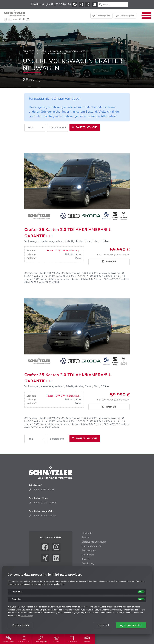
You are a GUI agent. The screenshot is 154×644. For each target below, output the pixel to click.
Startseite (87, 533)
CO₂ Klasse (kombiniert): (72, 273)
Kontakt (57, 639)
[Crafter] (84, 51)
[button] (35, 128)
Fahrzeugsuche (8, 639)
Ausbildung (88, 563)
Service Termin (72, 639)
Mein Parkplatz (125, 16)
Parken (109, 262)
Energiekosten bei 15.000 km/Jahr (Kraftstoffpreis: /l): (59, 276)
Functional (17, 592)
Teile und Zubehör (91, 546)
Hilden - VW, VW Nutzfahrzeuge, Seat (66, 251)
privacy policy (27, 616)
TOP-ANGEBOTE (24, 639)
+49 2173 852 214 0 (42, 516)
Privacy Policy (20, 625)
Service (85, 537)
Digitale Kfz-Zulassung (94, 542)
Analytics (16, 599)
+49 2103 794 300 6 (42, 503)
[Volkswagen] (70, 51)
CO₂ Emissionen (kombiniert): (38, 273)
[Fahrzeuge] (42, 51)
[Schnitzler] (28, 51)
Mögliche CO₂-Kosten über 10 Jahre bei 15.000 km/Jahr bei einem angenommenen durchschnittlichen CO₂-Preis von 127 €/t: (75, 278)
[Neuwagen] (56, 51)
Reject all (103, 625)
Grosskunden (89, 550)
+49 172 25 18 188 (58, 4)
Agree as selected (131, 625)
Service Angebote (41, 639)
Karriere (87, 639)
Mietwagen (88, 555)
